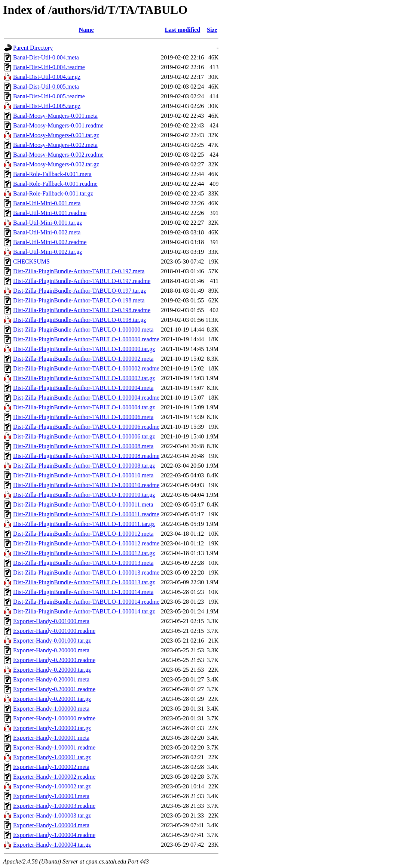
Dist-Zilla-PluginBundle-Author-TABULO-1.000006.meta (83, 417)
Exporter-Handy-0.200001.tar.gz (52, 699)
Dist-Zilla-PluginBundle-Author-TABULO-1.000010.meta (83, 475)
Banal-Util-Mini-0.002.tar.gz (48, 252)
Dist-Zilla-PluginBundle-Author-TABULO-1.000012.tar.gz (84, 553)
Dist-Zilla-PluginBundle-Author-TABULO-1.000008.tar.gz (84, 466)
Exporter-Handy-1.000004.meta (51, 825)
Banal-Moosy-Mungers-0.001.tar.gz (56, 135)
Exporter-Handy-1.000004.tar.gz (52, 845)
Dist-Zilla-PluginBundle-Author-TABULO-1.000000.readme (86, 339)
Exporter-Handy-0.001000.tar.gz (52, 641)
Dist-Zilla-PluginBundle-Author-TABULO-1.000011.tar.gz (84, 524)
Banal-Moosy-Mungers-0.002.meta (55, 145)
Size (212, 30)
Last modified (182, 30)
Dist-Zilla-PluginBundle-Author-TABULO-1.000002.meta (83, 359)
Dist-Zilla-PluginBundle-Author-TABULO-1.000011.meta (83, 504)
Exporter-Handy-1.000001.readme (54, 747)
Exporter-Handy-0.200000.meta (51, 650)
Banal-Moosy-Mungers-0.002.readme (58, 155)
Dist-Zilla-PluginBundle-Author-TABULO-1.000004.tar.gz (84, 407)
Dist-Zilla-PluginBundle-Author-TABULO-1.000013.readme (86, 572)
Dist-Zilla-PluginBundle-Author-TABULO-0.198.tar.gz (79, 320)
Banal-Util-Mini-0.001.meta (47, 203)
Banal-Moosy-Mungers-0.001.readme (58, 125)
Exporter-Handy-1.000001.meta (51, 738)
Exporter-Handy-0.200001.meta (51, 679)
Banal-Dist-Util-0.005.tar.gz (47, 106)
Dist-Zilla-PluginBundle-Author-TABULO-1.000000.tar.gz (84, 349)
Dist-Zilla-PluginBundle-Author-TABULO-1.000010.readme (86, 485)
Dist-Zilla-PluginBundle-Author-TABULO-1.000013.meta (83, 563)
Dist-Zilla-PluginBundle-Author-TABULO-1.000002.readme (86, 368)
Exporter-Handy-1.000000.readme (54, 718)
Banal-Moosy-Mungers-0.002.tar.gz (56, 164)
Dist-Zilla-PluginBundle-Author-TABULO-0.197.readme (82, 281)
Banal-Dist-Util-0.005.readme (49, 96)
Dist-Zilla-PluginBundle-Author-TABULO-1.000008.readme (86, 456)
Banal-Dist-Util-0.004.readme (49, 67)
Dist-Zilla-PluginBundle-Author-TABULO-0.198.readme (82, 310)
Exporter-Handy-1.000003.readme (54, 806)
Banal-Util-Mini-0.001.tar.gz (48, 223)
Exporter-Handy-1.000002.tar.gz (52, 786)
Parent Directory (33, 48)
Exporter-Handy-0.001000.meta (51, 621)
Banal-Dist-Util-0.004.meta (46, 57)
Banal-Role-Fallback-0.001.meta (52, 174)
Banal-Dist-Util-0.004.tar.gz (47, 77)
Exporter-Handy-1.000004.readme (54, 835)
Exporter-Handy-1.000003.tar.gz (52, 815)
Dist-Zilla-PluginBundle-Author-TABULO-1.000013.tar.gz (84, 582)
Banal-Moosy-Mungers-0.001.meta (55, 116)
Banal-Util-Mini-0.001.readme (50, 213)
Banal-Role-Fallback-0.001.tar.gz (53, 193)
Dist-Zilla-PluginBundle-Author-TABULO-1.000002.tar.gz (84, 378)
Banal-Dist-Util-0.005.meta (46, 87)
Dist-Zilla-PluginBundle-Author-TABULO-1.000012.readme (86, 543)
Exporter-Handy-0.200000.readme (54, 660)
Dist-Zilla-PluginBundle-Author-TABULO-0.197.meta (79, 271)
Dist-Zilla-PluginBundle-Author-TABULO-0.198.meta (79, 300)
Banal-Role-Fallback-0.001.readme (55, 184)
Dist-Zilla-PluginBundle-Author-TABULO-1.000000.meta (83, 330)
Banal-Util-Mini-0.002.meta (47, 232)
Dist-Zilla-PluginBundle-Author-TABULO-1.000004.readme (86, 398)
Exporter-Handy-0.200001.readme (54, 689)
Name (86, 30)
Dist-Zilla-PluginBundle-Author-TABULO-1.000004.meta (83, 388)
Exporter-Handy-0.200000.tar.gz (52, 670)
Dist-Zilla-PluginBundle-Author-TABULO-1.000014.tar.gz (84, 611)
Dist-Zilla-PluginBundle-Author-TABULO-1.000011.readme (86, 514)
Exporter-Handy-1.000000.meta (51, 709)
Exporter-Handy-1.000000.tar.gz (52, 728)
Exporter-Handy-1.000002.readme (54, 777)
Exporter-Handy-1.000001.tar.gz (52, 757)
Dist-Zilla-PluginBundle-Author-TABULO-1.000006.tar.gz (84, 436)
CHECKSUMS (31, 261)
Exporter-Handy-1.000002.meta (51, 767)
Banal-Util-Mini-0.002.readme (50, 242)
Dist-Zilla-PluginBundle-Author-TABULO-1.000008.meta (83, 446)
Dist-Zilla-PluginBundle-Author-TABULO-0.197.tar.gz (79, 291)
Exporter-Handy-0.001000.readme (54, 631)
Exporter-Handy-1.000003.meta (51, 796)
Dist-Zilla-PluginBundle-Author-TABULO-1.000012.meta (83, 534)
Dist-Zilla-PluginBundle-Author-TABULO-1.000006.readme (86, 427)
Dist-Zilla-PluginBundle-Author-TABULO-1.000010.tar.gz (84, 495)
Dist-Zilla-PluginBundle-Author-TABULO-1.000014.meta (83, 592)
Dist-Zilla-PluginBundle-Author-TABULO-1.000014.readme (86, 602)
